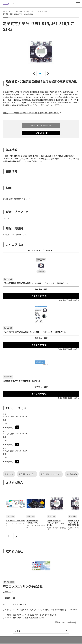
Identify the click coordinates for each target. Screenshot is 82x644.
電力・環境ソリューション (51, 474)
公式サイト (8, 592)
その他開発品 (72, 474)
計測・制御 (9, 474)
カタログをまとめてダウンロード (41, 250)
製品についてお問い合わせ (41, 125)
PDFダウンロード (41, 133)
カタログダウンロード (41, 296)
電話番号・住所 (10, 598)
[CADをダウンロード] (17, 427)
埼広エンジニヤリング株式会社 (23, 586)
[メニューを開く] (78, 4)
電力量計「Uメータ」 (27, 474)
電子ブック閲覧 (41, 289)
